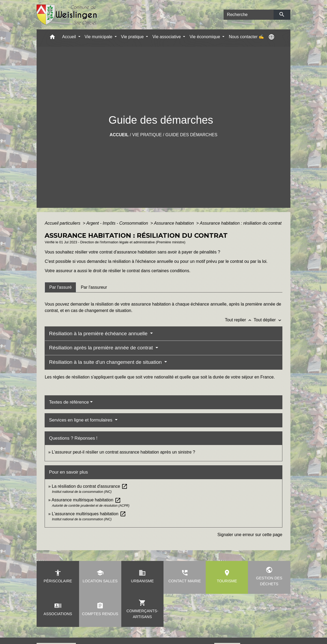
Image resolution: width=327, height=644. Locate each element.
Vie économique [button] (205, 37)
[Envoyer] (282, 15)
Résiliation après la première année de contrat (102, 348)
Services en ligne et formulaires (81, 420)
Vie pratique (147, 135)
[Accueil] (67, 15)
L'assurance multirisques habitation (89, 514)
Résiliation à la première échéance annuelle (99, 333)
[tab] (60, 287)
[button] (52, 38)
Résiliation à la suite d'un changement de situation (106, 362)
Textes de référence (69, 402)
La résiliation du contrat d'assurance (90, 486)
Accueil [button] (69, 37)
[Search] (249, 15)
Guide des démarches (191, 135)
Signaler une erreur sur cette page (250, 535)
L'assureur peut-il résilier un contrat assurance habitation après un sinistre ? (124, 452)
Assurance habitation (174, 223)
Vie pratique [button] (133, 37)
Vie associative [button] (167, 37)
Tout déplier (268, 320)
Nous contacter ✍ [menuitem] (246, 37)
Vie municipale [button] (99, 37)
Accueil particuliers (63, 223)
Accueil (119, 135)
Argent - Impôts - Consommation (118, 223)
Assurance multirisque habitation (86, 500)
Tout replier (239, 320)
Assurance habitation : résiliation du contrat (241, 223)
